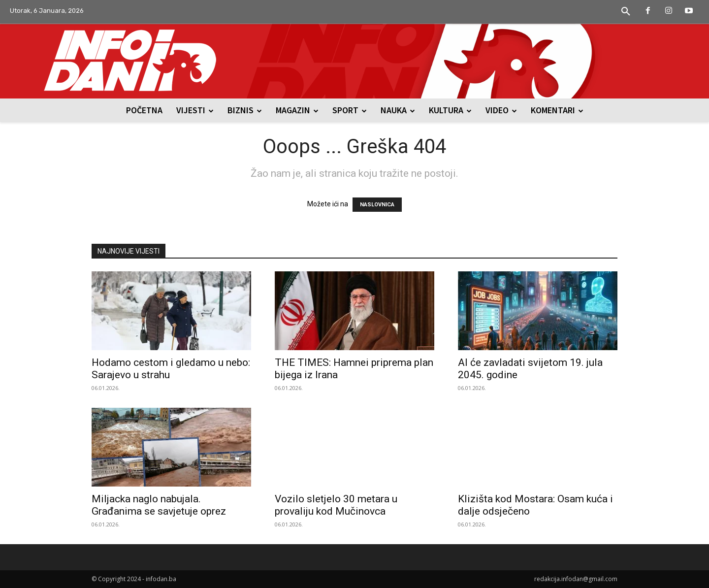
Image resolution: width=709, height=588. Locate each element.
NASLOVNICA (377, 205)
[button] (626, 12)
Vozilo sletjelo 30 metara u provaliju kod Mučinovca (336, 505)
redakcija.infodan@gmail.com (576, 579)
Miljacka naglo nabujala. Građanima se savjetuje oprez (159, 505)
